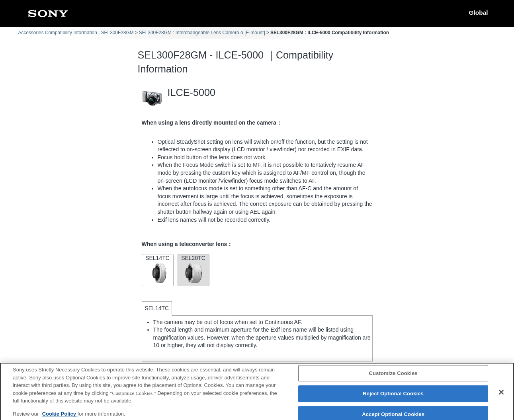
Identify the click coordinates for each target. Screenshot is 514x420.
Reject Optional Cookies (393, 398)
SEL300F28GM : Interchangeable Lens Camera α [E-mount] (202, 33)
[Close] (501, 396)
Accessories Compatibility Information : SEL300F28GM (76, 33)
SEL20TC (193, 269)
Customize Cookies (393, 377)
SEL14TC (158, 269)
